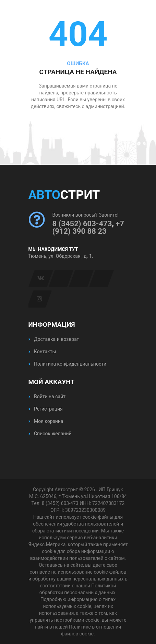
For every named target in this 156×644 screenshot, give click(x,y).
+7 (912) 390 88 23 (88, 227)
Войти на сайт (47, 396)
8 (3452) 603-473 (82, 224)
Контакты (42, 352)
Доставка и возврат (54, 339)
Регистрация (46, 409)
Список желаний (50, 434)
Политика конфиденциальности (68, 364)
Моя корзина (46, 421)
